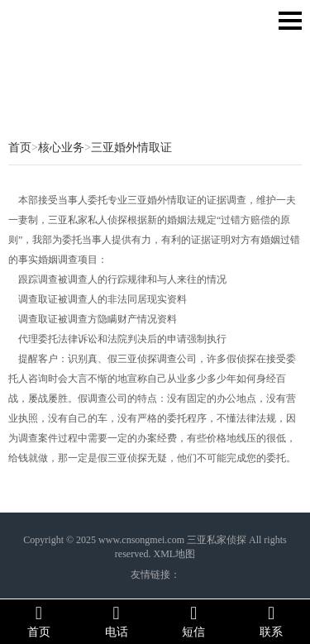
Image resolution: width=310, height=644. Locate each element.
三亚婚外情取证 (131, 148)
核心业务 (61, 148)
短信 (194, 621)
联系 (271, 621)
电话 (117, 621)
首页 (20, 148)
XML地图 (174, 554)
